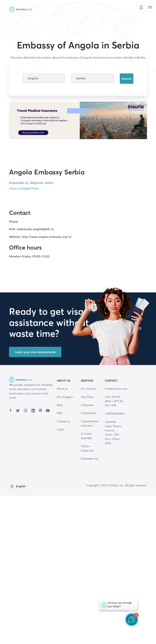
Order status (127, 8)
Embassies (87, 405)
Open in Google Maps (24, 188)
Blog (60, 405)
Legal (60, 429)
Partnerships (88, 413)
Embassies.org (89, 459)
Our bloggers (65, 397)
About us (62, 389)
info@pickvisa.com (116, 389)
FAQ (60, 413)
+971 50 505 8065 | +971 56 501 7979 (114, 401)
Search (126, 79)
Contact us (63, 421)
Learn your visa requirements (35, 352)
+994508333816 (115, 414)
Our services (88, 389)
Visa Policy (87, 397)
